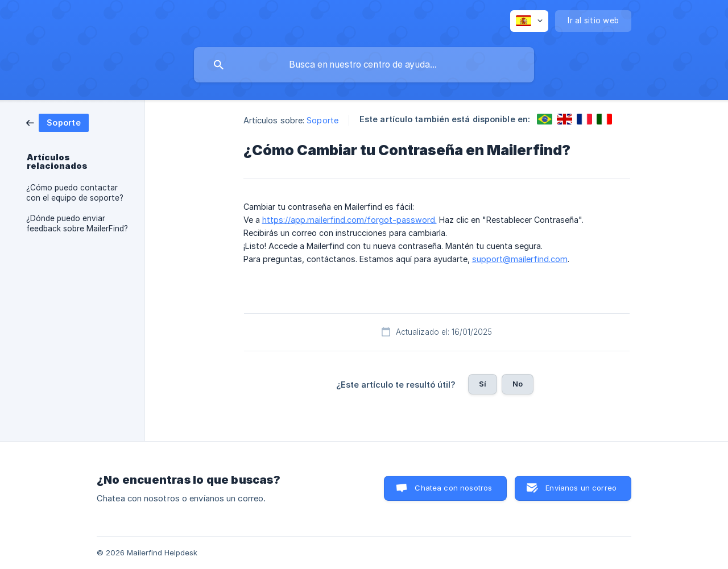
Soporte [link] (322, 120)
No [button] (518, 384)
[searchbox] (364, 65)
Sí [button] (483, 384)
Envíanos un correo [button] (581, 488)
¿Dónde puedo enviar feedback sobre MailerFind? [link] (77, 223)
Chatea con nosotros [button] (453, 488)
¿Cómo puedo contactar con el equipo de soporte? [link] (75, 193)
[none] (529, 21)
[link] (57, 122)
